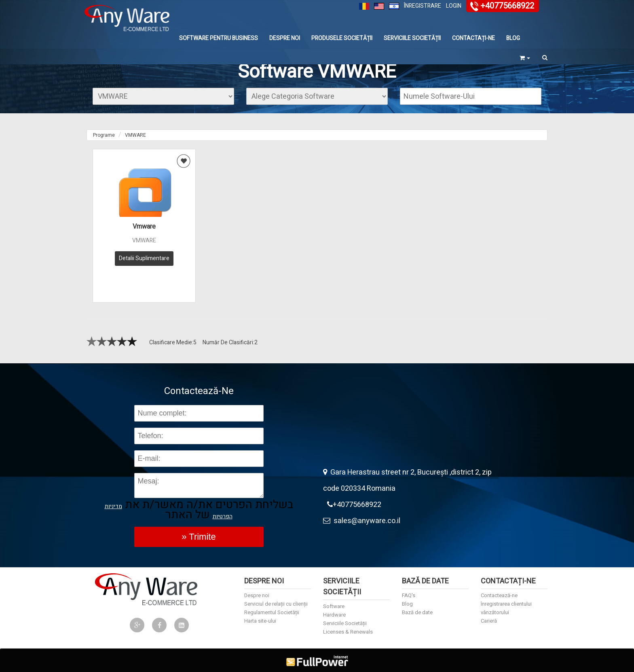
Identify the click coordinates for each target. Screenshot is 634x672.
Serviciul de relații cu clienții (276, 598)
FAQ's (409, 590)
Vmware (144, 227)
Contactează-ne (499, 590)
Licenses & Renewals (348, 626)
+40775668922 (507, 6)
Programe (104, 135)
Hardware (334, 609)
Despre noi (285, 38)
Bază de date (417, 607)
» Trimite (199, 531)
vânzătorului (495, 607)
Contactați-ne (473, 38)
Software (334, 601)
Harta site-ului (260, 615)
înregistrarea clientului (506, 598)
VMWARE (135, 135)
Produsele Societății (342, 38)
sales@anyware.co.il (362, 515)
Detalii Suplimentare (144, 258)
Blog (513, 38)
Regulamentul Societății (272, 607)
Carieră (489, 615)
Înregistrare (423, 6)
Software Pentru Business (219, 38)
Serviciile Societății (412, 38)
